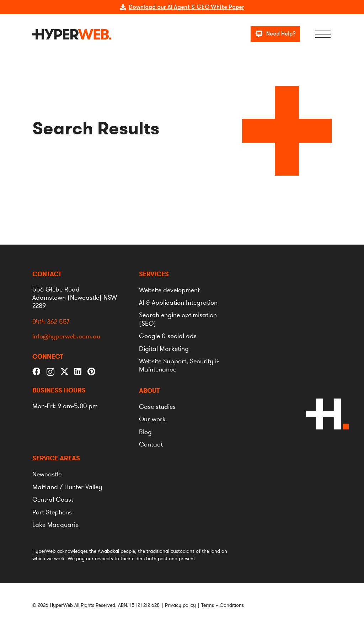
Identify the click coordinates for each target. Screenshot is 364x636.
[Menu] (323, 34)
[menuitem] (154, 274)
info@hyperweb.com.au (66, 336)
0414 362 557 (51, 322)
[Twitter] (65, 371)
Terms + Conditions (223, 605)
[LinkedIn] (78, 372)
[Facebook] (36, 372)
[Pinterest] (91, 372)
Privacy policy (180, 605)
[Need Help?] (275, 34)
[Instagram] (50, 372)
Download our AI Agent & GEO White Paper (186, 7)
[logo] (72, 34)
